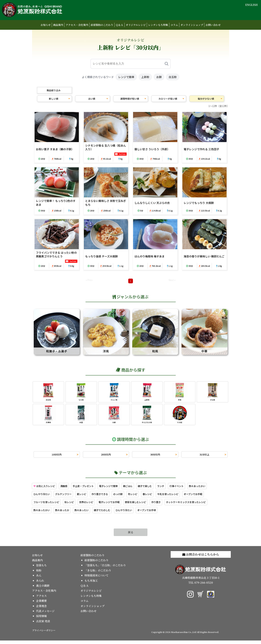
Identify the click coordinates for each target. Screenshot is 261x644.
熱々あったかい (214, 488)
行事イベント (192, 488)
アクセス (41, 599)
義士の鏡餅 (43, 589)
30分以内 (155, 456)
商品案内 (58, 25)
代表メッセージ (45, 614)
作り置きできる (107, 496)
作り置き (170, 505)
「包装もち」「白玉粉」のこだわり (105, 569)
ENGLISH (251, 5)
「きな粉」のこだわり (98, 574)
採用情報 (41, 620)
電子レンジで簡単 (117, 488)
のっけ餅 (127, 496)
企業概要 (41, 604)
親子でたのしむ (110, 513)
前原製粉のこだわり (102, 25)
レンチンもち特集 (158, 25)
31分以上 (204, 456)
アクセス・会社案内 (77, 25)
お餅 (159, 77)
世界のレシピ (92, 505)
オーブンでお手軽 (210, 496)
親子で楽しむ (157, 488)
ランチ (174, 488)
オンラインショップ (192, 25)
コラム (174, 25)
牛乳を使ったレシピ (182, 496)
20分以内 (106, 456)
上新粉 (145, 77)
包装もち (41, 569)
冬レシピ (143, 496)
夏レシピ (87, 496)
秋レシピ (73, 505)
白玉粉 (173, 77)
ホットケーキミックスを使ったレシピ (203, 505)
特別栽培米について (97, 579)
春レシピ (159, 496)
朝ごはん (138, 488)
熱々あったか (65, 513)
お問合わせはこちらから (201, 558)
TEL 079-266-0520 (201, 586)
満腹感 (67, 488)
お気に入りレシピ (46, 488)
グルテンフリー (67, 496)
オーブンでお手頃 (159, 513)
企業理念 (41, 609)
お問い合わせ (213, 25)
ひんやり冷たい (43, 496)
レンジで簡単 (126, 77)
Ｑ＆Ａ (119, 25)
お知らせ (46, 25)
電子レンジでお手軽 (118, 505)
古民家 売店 (43, 625)
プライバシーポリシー (44, 634)
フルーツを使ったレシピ (48, 505)
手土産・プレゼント (89, 488)
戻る (131, 536)
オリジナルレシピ (136, 25)
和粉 (39, 574)
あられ (40, 584)
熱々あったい (87, 513)
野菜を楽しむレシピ (147, 505)
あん (39, 579)
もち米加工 (91, 584)
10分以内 (57, 456)
